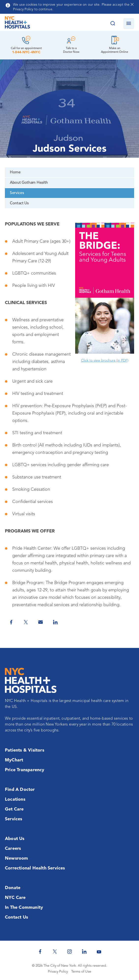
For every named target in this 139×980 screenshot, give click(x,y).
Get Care (14, 809)
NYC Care (15, 898)
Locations (15, 799)
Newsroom (17, 858)
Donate (13, 888)
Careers (13, 849)
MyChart (14, 760)
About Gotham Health (29, 183)
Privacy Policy (58, 972)
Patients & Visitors (25, 750)
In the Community (24, 908)
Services (17, 193)
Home (15, 172)
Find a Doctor (20, 790)
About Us (15, 839)
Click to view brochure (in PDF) (105, 361)
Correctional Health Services (35, 868)
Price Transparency (25, 770)
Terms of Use (81, 972)
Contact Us (19, 203)
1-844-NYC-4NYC (26, 52)
